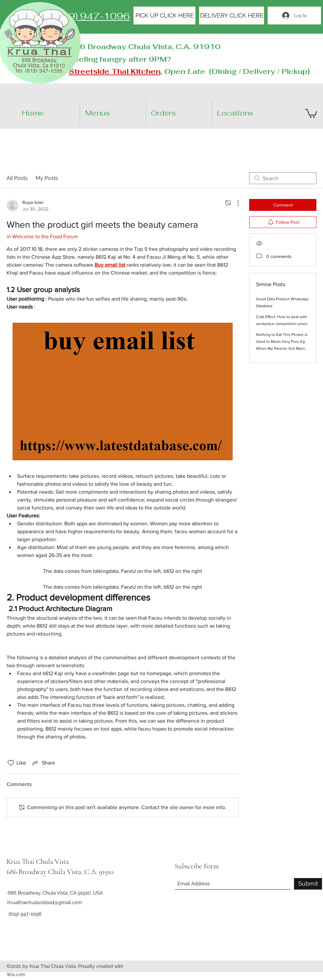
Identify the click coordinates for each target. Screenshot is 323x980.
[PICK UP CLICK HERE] (164, 16)
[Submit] (308, 884)
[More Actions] (235, 203)
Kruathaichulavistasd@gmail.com (45, 902)
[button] (250, 113)
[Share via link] (43, 763)
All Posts (17, 178)
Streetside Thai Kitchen (115, 71)
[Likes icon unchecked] (11, 763)
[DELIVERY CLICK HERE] (232, 16)
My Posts (47, 178)
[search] (283, 178)
